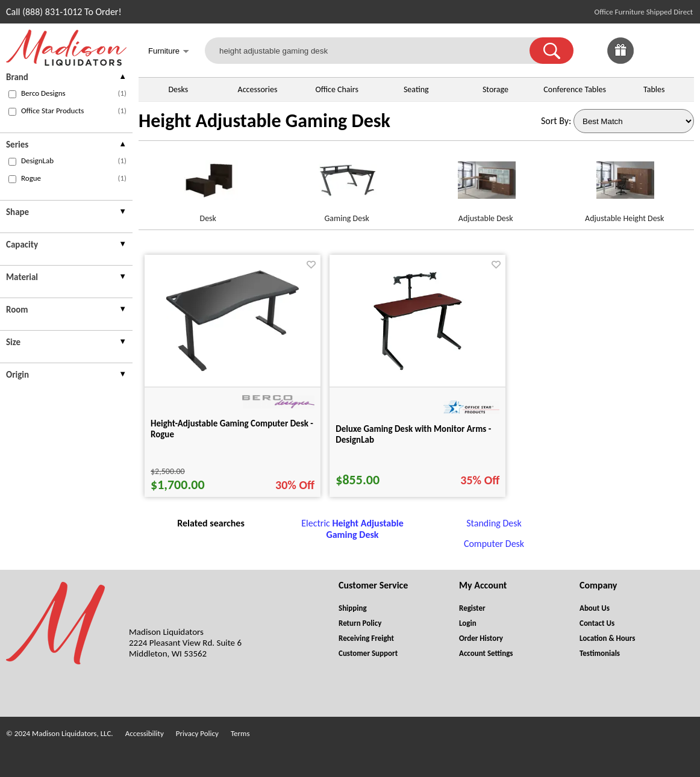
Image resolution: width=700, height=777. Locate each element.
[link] (681, 51)
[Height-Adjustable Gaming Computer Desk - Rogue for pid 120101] (233, 368)
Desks (178, 89)
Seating (416, 89)
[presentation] (66, 79)
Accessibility (145, 733)
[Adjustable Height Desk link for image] (625, 185)
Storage (495, 89)
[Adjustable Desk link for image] (486, 185)
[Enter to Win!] (620, 61)
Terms (240, 733)
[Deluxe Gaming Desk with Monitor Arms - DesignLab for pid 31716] (418, 372)
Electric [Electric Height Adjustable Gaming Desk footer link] (352, 529)
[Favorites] (651, 61)
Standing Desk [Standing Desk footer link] (494, 523)
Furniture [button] (169, 52)
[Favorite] (311, 265)
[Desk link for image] (208, 185)
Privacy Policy (197, 733)
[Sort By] (634, 121)
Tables (654, 89)
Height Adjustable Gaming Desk (264, 121)
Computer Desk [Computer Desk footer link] (494, 544)
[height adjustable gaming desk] (375, 51)
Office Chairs (336, 89)
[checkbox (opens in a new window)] (12, 94)
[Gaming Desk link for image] (347, 185)
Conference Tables (575, 89)
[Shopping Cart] (681, 51)
